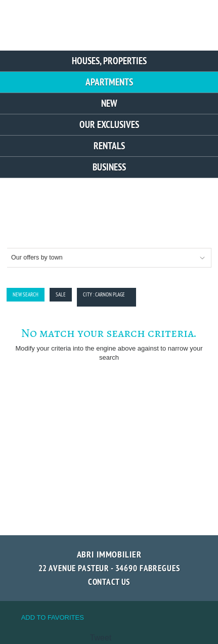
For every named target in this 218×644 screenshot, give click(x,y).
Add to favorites (53, 617)
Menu (197, 22)
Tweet (101, 638)
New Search (26, 294)
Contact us (109, 582)
